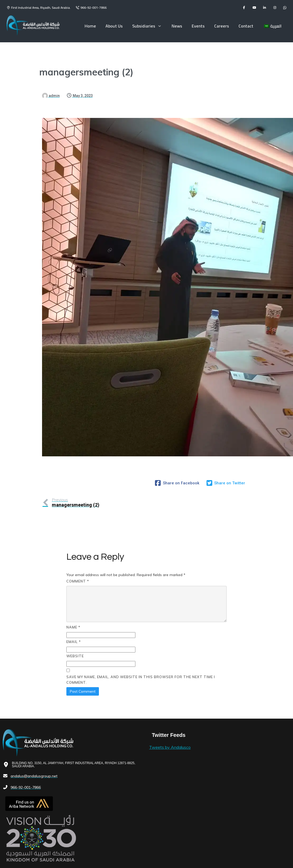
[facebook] (244, 8)
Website (75, 635)
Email (74, 620)
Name (73, 606)
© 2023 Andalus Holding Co (25, 851)
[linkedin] (265, 8)
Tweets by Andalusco (121, 726)
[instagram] (275, 8)
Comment (78, 560)
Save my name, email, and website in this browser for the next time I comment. (141, 658)
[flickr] (285, 8)
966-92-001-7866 (93, 8)
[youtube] (254, 8)
